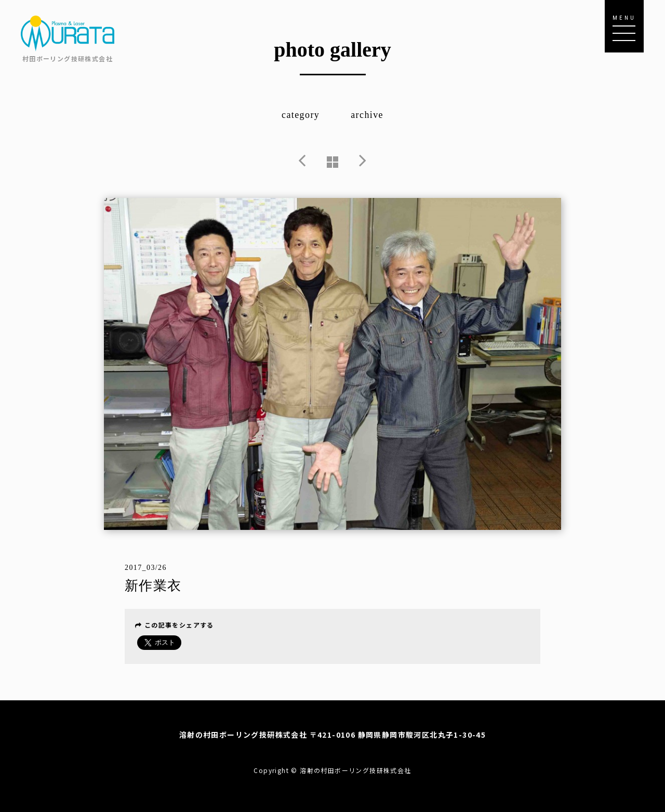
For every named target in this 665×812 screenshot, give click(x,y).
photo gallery (332, 50)
